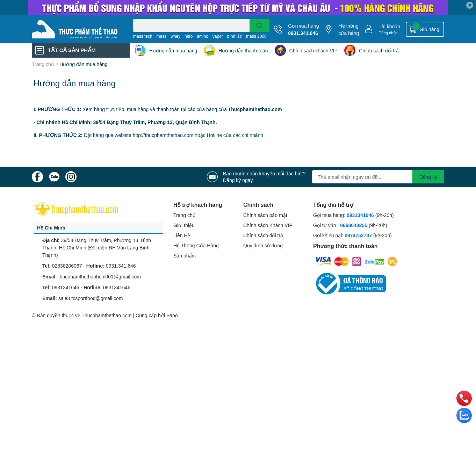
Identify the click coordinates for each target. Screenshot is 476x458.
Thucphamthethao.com (106, 315)
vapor (218, 36)
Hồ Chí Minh (51, 228)
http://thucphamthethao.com (163, 135)
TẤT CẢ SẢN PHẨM (72, 50)
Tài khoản (389, 26)
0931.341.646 (303, 33)
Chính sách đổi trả (379, 50)
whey (175, 36)
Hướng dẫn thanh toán (243, 50)
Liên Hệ (182, 235)
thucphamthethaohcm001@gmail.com (100, 277)
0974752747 (359, 235)
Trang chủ (185, 215)
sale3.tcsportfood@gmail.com (91, 298)
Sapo (172, 315)
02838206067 (67, 266)
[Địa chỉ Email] (378, 177)
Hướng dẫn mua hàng (173, 50)
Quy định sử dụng (263, 245)
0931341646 (66, 287)
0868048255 (354, 225)
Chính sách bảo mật (265, 215)
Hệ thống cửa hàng (349, 29)
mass (162, 36)
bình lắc (235, 36)
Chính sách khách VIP (314, 50)
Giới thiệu (184, 225)
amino (203, 36)
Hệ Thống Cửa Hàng (196, 245)
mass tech (143, 36)
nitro (189, 36)
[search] (259, 26)
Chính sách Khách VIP (268, 225)
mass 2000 (256, 36)
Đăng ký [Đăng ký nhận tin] (428, 177)
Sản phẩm (185, 256)
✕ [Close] (470, 5)
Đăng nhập (388, 33)
